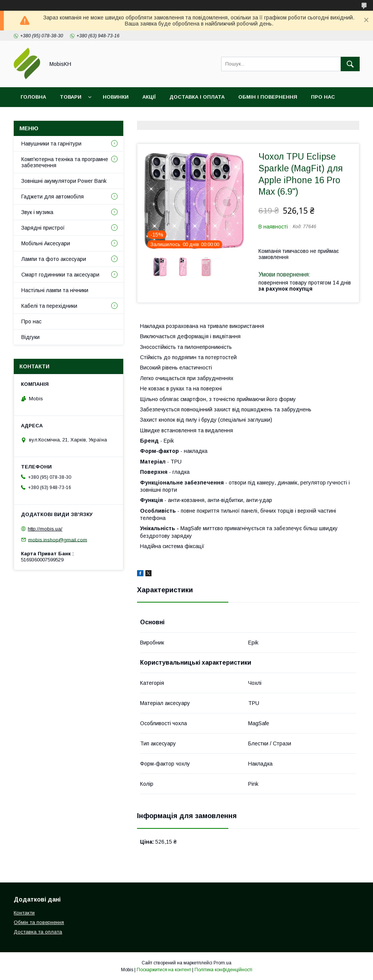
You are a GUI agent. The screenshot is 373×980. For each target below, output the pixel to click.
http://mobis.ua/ (45, 529)
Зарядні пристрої (43, 228)
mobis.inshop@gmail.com (58, 540)
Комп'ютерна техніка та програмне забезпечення (65, 162)
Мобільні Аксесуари (46, 243)
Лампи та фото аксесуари (54, 259)
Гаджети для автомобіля (53, 197)
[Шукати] (350, 64)
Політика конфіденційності (223, 970)
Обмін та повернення (39, 922)
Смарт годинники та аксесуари (60, 275)
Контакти (35, 117)
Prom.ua (222, 963)
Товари (71, 97)
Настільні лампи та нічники (55, 290)
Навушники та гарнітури (51, 144)
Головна (33, 97)
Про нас (323, 97)
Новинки (116, 97)
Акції (149, 97)
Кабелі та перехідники (49, 306)
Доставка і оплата (197, 97)
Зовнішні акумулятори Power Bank (64, 181)
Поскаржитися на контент (164, 970)
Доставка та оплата (38, 932)
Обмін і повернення (268, 97)
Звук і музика (37, 212)
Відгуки (74, 117)
